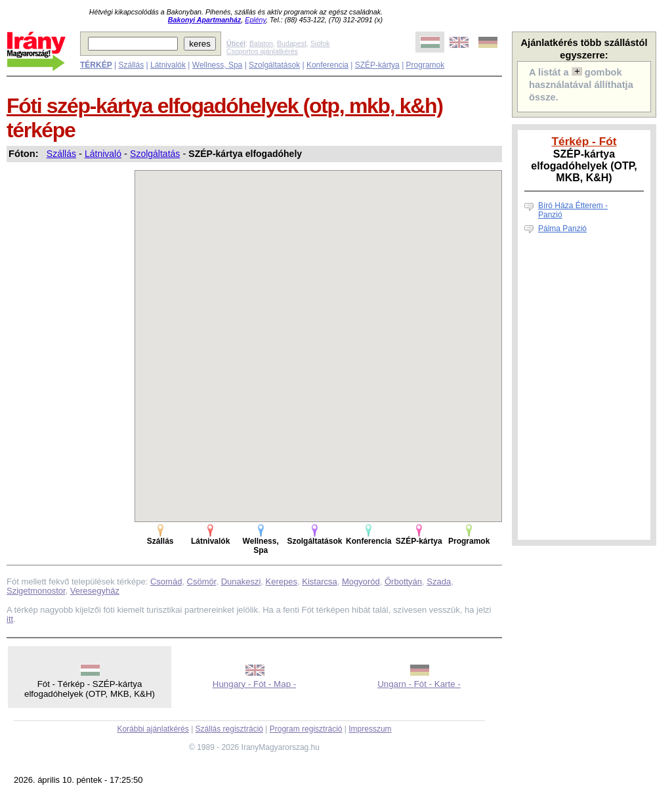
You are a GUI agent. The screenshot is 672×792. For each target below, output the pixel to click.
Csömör (202, 582)
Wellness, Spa (217, 65)
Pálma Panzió (562, 229)
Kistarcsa (319, 582)
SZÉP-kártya (377, 65)
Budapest (292, 43)
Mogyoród (361, 582)
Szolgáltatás (155, 154)
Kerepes (282, 582)
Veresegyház (95, 591)
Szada (439, 582)
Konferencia (327, 65)
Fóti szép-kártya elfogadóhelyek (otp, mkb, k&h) (225, 106)
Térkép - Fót (584, 141)
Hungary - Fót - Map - (254, 684)
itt (10, 619)
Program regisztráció (306, 729)
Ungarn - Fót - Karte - (419, 684)
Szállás (131, 65)
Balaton (261, 43)
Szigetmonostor (36, 591)
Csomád (166, 582)
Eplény (255, 20)
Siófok (320, 43)
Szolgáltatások (274, 65)
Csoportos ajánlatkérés (262, 51)
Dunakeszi (241, 582)
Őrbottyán (403, 582)
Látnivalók (168, 65)
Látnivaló (103, 154)
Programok (426, 65)
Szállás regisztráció (229, 729)
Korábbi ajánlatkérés (153, 729)
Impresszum (370, 729)
